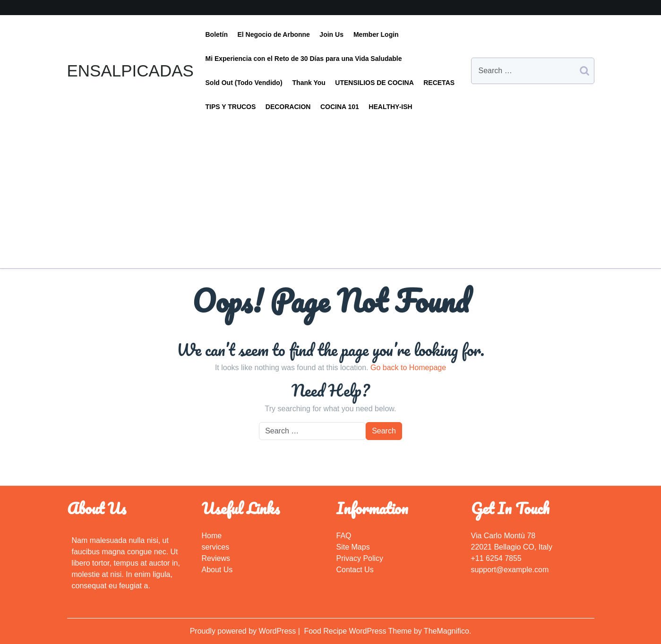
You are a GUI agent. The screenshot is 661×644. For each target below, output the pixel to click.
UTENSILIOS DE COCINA (374, 83)
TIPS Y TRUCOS (231, 107)
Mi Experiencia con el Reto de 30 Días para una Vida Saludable (304, 59)
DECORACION (288, 107)
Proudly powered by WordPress (244, 631)
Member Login (376, 34)
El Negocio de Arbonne (274, 34)
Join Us (331, 34)
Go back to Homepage (408, 368)
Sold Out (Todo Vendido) (244, 83)
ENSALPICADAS (130, 71)
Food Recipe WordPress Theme (359, 631)
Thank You (309, 83)
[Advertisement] (331, 190)
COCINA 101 (340, 107)
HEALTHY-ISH (390, 107)
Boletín (217, 34)
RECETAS (439, 83)
